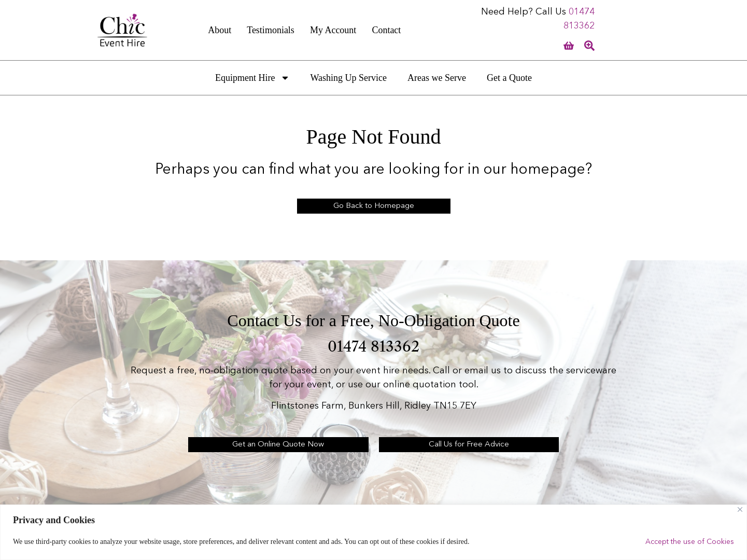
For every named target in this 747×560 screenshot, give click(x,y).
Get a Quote (509, 78)
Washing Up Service (349, 78)
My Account (333, 30)
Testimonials (271, 30)
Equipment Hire (252, 78)
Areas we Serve (437, 78)
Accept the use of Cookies (690, 542)
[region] (373, 532)
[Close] (740, 509)
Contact (386, 30)
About (220, 30)
